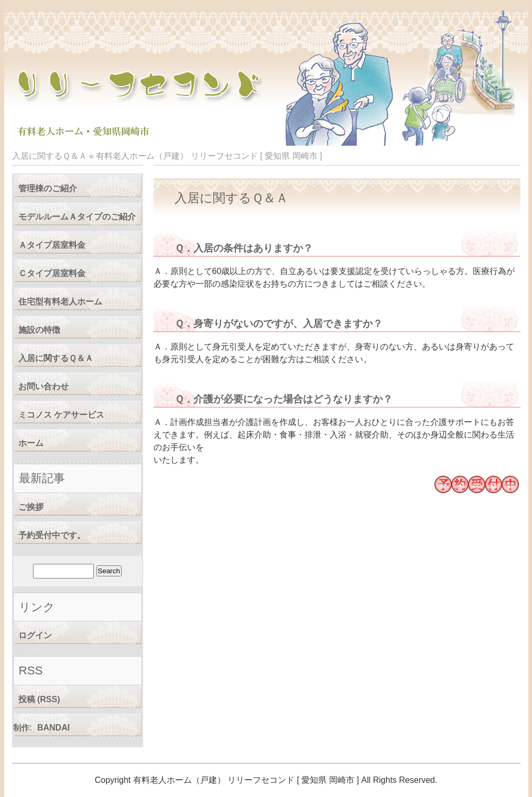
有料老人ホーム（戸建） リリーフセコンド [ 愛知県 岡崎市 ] (209, 156)
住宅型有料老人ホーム (60, 302)
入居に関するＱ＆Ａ (56, 358)
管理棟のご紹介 (48, 188)
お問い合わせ (44, 386)
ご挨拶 (31, 507)
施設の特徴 (39, 330)
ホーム (31, 443)
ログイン (35, 635)
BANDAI (53, 728)
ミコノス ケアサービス (61, 415)
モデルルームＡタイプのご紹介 (77, 217)
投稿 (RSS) (39, 699)
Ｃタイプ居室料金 (52, 273)
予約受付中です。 (52, 535)
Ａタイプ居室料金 (52, 245)
